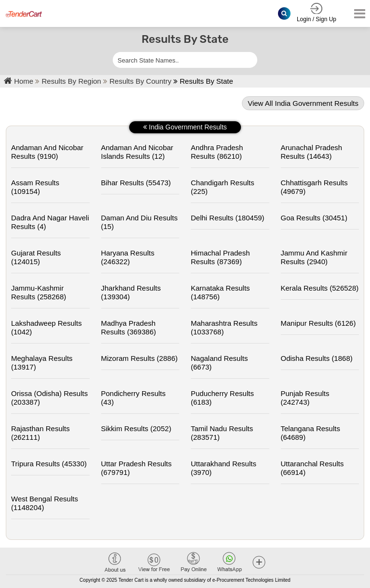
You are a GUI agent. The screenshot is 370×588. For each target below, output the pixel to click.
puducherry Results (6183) (222, 398)
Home (19, 81)
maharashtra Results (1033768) (224, 327)
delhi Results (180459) (228, 218)
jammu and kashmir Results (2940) (314, 257)
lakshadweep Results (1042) (46, 327)
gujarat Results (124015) (36, 257)
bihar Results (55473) (136, 183)
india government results (185, 127)
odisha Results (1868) (317, 358)
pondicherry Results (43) (133, 398)
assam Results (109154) (35, 187)
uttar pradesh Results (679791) (137, 468)
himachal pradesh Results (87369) (220, 257)
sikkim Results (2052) (136, 428)
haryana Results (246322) (128, 257)
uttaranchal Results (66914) (312, 468)
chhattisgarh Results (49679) (314, 187)
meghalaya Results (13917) (42, 363)
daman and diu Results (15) (139, 222)
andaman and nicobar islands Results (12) (137, 152)
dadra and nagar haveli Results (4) (50, 222)
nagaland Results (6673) (219, 363)
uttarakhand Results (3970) (224, 468)
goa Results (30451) (314, 218)
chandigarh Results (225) (223, 187)
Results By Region (73, 81)
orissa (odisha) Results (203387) (49, 398)
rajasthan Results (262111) (40, 433)
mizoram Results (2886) (139, 358)
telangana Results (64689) (311, 433)
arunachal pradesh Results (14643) (312, 152)
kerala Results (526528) (320, 288)
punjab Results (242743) (305, 398)
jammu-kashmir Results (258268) (39, 292)
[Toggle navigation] (357, 14)
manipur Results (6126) (318, 323)
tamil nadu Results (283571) (222, 433)
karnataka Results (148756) (220, 292)
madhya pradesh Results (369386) (129, 327)
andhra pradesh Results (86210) (217, 152)
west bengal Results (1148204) (45, 503)
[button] (259, 562)
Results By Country (141, 81)
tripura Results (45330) (49, 464)
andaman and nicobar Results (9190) (47, 152)
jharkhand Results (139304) (131, 292)
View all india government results (303, 103)
